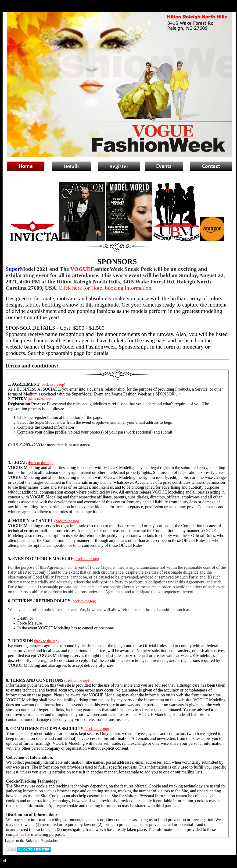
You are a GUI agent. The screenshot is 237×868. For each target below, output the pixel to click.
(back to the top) (53, 384)
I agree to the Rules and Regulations (32, 841)
